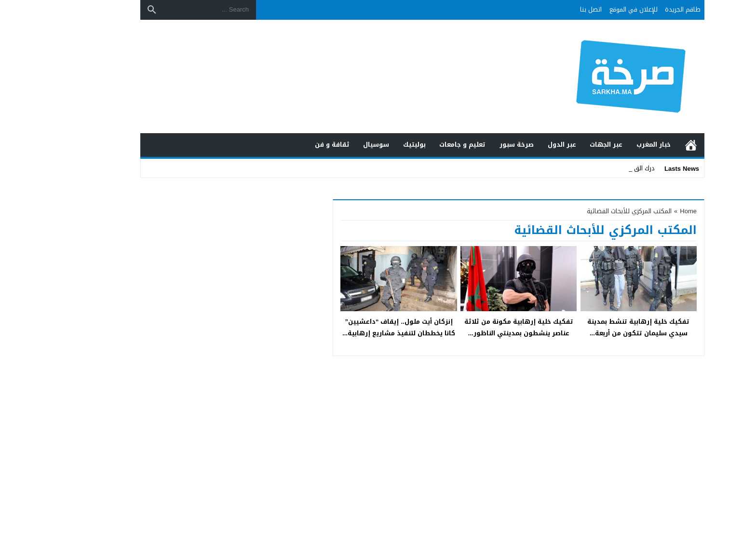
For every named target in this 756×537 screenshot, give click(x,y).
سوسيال (332, 145)
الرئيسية (647, 145)
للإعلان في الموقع (589, 9)
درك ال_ (600, 168)
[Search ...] (165, 10)
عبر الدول (518, 145)
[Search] (108, 10)
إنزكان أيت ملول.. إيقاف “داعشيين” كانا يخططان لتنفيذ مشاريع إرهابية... (354, 327)
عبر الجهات (562, 145)
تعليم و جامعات (418, 145)
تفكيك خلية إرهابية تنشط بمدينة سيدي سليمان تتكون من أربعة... (594, 327)
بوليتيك (370, 145)
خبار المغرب (609, 145)
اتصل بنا (547, 9)
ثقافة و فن (288, 145)
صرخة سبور (472, 145)
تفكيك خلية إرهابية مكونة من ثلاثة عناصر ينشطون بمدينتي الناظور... (474, 327)
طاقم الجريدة (638, 9)
